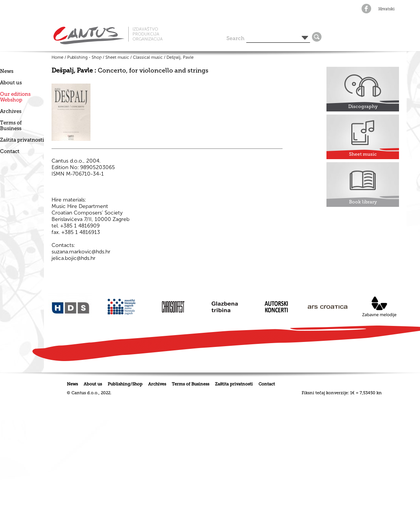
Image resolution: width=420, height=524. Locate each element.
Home (57, 57)
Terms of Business (11, 126)
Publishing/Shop (125, 384)
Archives (11, 111)
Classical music (148, 57)
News (7, 71)
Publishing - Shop (84, 57)
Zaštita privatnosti (22, 140)
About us (11, 83)
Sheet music (117, 57)
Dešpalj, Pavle (180, 57)
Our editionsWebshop (15, 97)
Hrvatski (386, 9)
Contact (10, 151)
